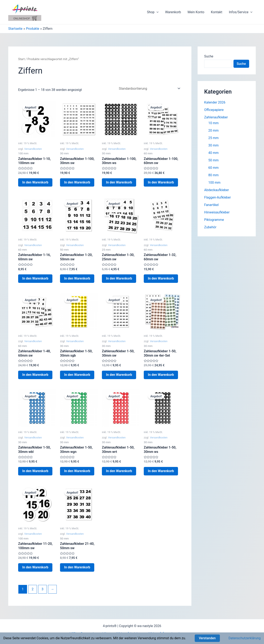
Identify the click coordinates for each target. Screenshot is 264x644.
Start (21, 59)
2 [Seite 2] (32, 589)
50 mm (213, 160)
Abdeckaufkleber (217, 190)
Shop (153, 12)
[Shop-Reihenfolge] (149, 89)
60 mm (213, 168)
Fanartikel (211, 205)
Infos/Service (241, 12)
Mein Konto (196, 12)
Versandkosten (33, 149)
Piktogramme (214, 220)
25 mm (213, 138)
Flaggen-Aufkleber (217, 197)
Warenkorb (173, 12)
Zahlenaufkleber (216, 117)
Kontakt (217, 12)
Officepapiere (214, 110)
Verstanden (207, 638)
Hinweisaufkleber (217, 212)
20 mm (213, 130)
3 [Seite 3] (42, 589)
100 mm (214, 183)
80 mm (213, 175)
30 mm (213, 145)
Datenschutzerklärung (245, 638)
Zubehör (210, 227)
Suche (209, 56)
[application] (157, 12)
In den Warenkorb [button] (35, 182)
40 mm (213, 153)
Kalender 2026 (215, 102)
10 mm (213, 123)
